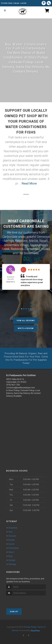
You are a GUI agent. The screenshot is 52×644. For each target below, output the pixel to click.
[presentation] (21, 600)
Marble (33, 240)
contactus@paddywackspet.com (21, 386)
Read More (29, 183)
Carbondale (32, 248)
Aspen (34, 244)
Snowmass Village (16, 244)
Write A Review (26, 328)
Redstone (21, 240)
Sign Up (14, 610)
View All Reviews (26, 320)
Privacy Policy (30, 626)
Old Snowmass (28, 252)
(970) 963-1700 (13, 384)
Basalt (44, 240)
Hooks (46, 248)
